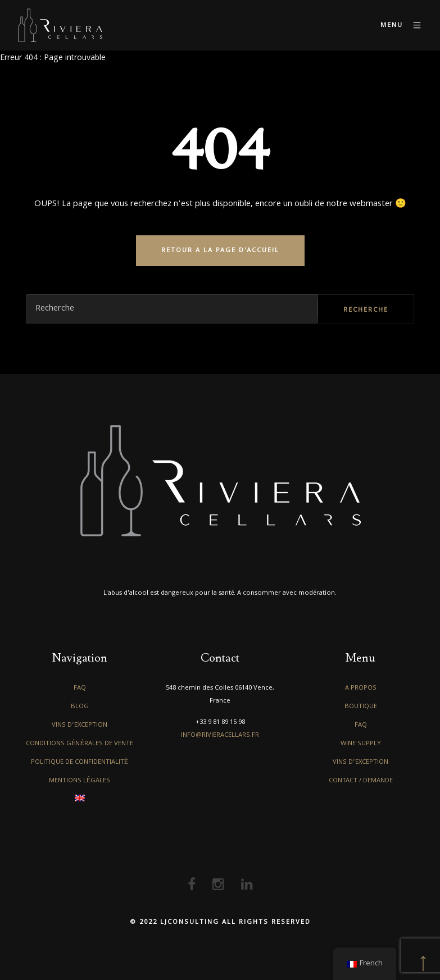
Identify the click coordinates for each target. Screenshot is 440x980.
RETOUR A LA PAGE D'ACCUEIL (220, 251)
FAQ (80, 688)
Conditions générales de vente (80, 744)
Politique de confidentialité (80, 762)
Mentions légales (80, 781)
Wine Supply (361, 744)
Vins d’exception (80, 725)
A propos (361, 688)
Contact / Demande (361, 781)
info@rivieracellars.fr (220, 735)
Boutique (361, 707)
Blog (80, 707)
